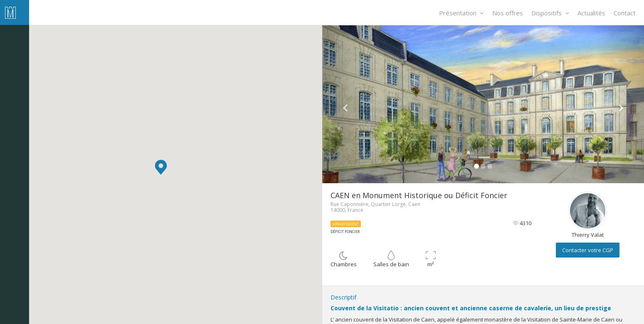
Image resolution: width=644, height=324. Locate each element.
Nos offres (508, 13)
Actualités (591, 13)
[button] (161, 167)
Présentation (461, 13)
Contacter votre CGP (588, 250)
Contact (625, 13)
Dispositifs (550, 13)
